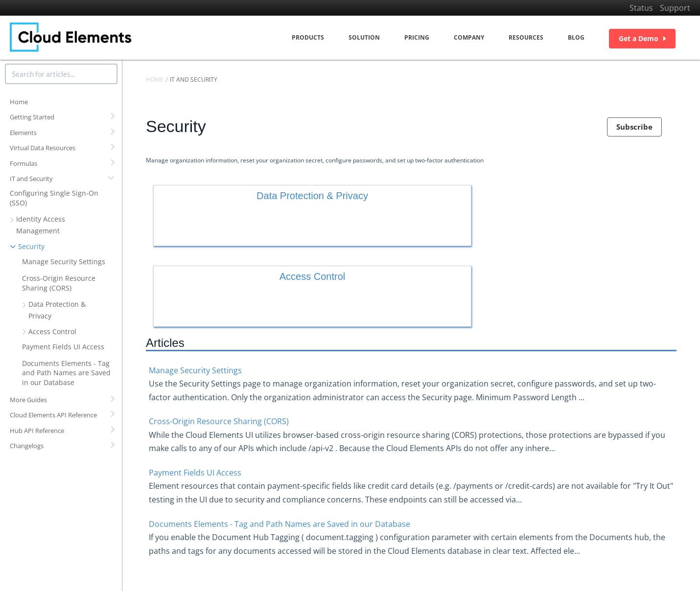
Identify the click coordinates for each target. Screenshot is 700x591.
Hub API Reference (37, 431)
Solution (364, 37)
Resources (526, 37)
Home (19, 102)
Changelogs (27, 446)
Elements (23, 133)
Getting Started (32, 117)
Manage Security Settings (64, 261)
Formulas (23, 163)
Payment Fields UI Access (63, 347)
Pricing (417, 37)
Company (469, 37)
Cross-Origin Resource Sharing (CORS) (59, 283)
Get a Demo (642, 38)
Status (641, 8)
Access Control (52, 331)
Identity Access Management (41, 225)
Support (675, 8)
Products (308, 37)
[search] (61, 74)
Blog (576, 37)
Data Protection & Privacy (57, 310)
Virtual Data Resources (43, 148)
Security (31, 246)
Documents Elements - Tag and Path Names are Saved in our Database (66, 373)
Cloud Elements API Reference (53, 415)
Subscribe (634, 127)
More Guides (28, 400)
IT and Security (31, 179)
